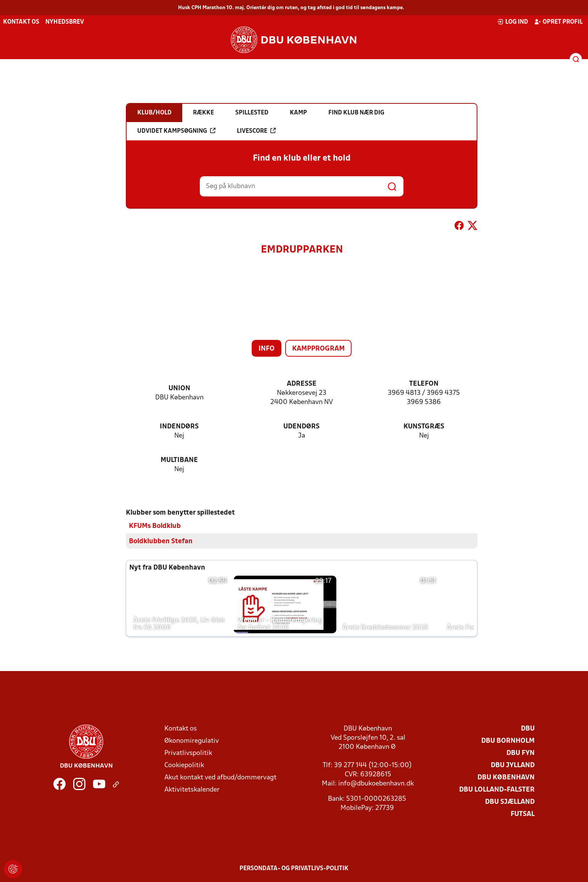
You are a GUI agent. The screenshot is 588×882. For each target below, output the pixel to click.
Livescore (256, 131)
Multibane (179, 460)
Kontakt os (21, 22)
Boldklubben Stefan (161, 541)
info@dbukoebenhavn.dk (376, 783)
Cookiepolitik (184, 765)
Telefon (424, 384)
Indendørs (179, 427)
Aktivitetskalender (192, 789)
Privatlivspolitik (188, 753)
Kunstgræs (424, 427)
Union (179, 389)
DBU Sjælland (510, 802)
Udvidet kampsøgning (176, 131)
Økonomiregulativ (192, 741)
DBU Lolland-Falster (497, 789)
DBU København (506, 777)
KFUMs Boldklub (155, 526)
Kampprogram (318, 349)
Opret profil (558, 22)
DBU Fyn (521, 753)
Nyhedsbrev (65, 22)
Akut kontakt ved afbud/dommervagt (220, 777)
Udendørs (301, 427)
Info (267, 349)
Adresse (302, 384)
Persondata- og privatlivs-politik (294, 868)
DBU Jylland (513, 765)
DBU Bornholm (508, 741)
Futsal (523, 814)
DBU (528, 728)
